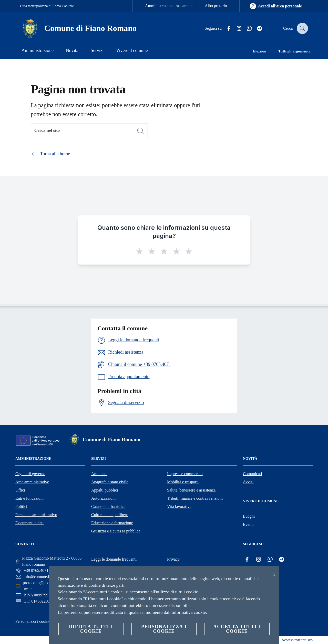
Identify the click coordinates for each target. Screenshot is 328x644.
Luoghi (249, 516)
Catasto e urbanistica (108, 506)
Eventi (248, 524)
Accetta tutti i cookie (237, 629)
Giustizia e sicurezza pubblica (116, 531)
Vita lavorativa (179, 506)
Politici (21, 506)
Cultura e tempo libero (110, 515)
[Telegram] (257, 29)
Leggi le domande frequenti (114, 559)
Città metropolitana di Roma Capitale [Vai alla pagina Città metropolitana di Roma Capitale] (47, 6)
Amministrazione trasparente (169, 6)
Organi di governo (30, 474)
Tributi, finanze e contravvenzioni (195, 498)
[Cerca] (302, 28)
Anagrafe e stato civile (110, 482)
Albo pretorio (216, 6)
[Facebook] (226, 29)
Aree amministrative (32, 482)
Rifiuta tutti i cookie (91, 629)
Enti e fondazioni (29, 498)
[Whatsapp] (246, 29)
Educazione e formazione (112, 523)
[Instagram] (236, 29)
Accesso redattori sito (297, 640)
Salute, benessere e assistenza (191, 490)
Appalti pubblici (105, 490)
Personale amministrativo (36, 515)
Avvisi (248, 482)
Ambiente (99, 474)
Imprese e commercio (185, 474)
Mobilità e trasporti (183, 482)
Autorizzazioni (103, 498)
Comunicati (253, 474)
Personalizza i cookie (33, 621)
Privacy (173, 559)
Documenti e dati (29, 523)
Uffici (20, 490)
